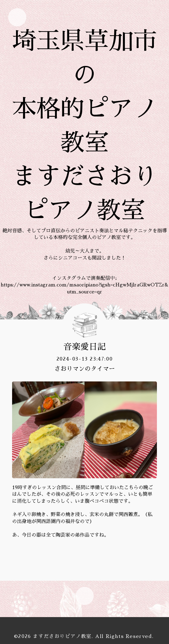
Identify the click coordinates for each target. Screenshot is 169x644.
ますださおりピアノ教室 (62, 636)
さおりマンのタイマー (85, 369)
